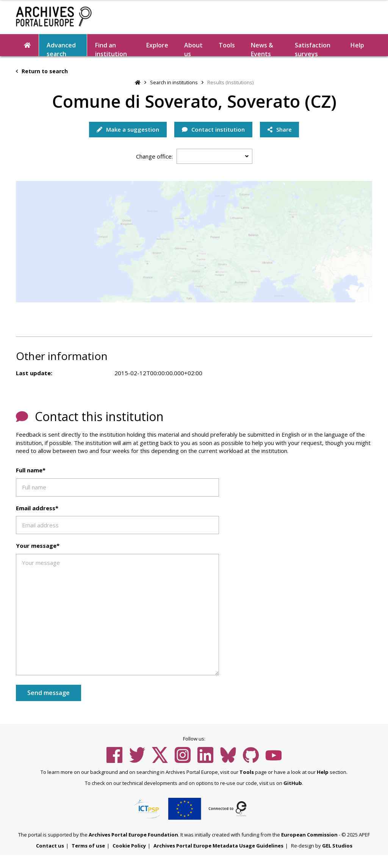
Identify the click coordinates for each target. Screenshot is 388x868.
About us (193, 49)
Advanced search (61, 49)
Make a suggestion (128, 129)
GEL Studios (337, 846)
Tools (227, 45)
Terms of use (88, 846)
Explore (157, 45)
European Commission (309, 835)
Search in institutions (174, 82)
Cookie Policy (129, 846)
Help (357, 45)
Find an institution (111, 49)
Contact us (50, 846)
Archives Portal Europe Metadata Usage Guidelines (218, 846)
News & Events (262, 49)
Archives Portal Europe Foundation (133, 835)
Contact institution (213, 129)
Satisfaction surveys (313, 49)
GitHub (293, 783)
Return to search (42, 71)
